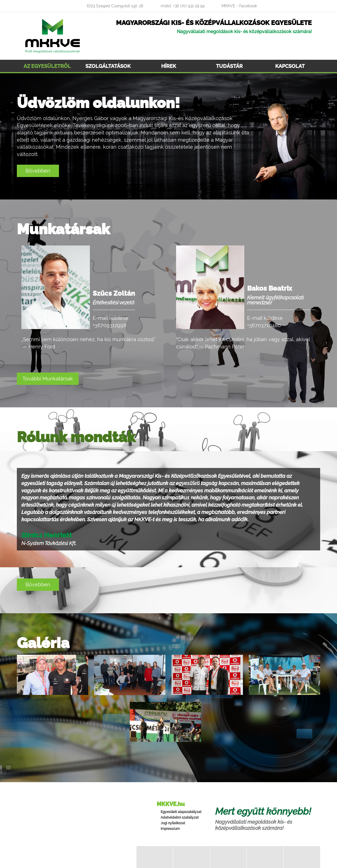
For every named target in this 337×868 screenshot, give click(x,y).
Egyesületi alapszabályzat (181, 812)
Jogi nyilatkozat (173, 823)
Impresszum (170, 829)
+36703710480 (264, 325)
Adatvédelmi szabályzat (180, 818)
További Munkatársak (48, 379)
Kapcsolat (290, 66)
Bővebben (38, 171)
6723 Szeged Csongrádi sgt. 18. (115, 6)
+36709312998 (110, 325)
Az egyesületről (47, 66)
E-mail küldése (111, 318)
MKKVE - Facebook (239, 6)
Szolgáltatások (108, 66)
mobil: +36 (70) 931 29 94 (183, 6)
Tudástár (229, 66)
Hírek (169, 66)
